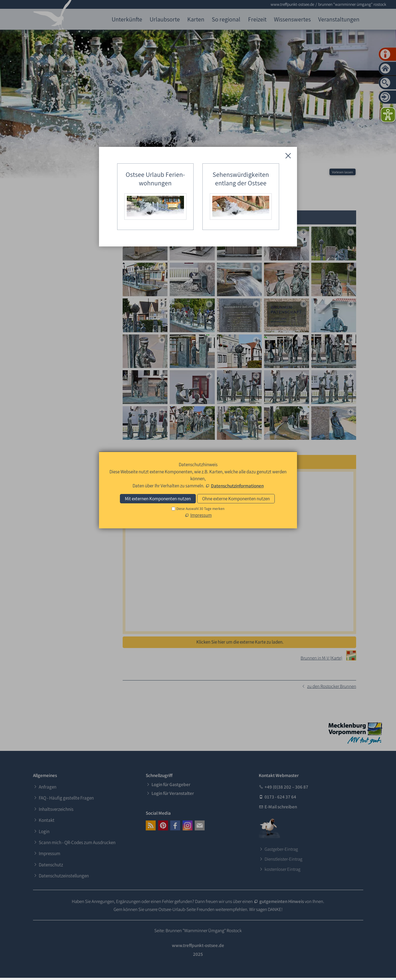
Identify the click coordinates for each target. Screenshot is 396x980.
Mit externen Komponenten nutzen (158, 499)
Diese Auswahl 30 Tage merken (200, 509)
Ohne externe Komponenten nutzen (236, 499)
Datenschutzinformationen (237, 486)
